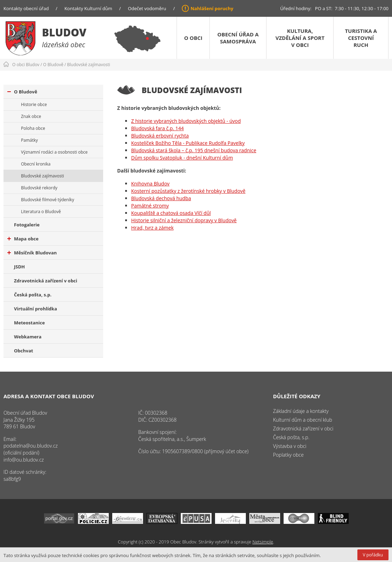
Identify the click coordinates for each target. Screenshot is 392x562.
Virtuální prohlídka (35, 309)
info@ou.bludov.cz (24, 460)
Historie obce (34, 104)
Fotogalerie (27, 225)
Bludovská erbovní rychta (160, 136)
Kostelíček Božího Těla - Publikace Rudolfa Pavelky (188, 143)
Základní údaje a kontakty (301, 411)
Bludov (64, 32)
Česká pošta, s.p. (33, 295)
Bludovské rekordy (39, 188)
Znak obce (31, 116)
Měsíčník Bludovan (32, 253)
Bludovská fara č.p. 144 (158, 128)
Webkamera (28, 337)
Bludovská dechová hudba (161, 198)
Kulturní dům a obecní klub (303, 420)
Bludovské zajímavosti (89, 65)
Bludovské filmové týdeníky (48, 200)
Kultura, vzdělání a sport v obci (300, 38)
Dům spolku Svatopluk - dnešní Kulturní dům (182, 158)
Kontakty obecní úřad (26, 8)
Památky (29, 140)
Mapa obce (23, 239)
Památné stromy (150, 206)
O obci (193, 38)
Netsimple (263, 542)
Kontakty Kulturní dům (88, 8)
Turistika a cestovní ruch (361, 38)
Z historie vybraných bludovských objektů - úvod (186, 121)
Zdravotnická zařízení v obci (46, 281)
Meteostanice (29, 323)
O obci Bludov (26, 65)
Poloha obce (33, 128)
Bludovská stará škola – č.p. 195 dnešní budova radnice (194, 150)
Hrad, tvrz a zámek (152, 228)
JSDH (19, 267)
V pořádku (373, 555)
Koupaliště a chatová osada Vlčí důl (171, 213)
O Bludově (53, 65)
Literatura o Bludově (41, 212)
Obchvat (24, 351)
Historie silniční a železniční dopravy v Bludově (184, 220)
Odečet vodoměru (147, 8)
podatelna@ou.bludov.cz (31, 446)
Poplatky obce (288, 455)
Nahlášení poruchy (212, 8)
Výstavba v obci (290, 446)
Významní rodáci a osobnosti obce (54, 152)
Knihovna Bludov (150, 184)
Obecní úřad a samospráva (238, 38)
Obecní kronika (36, 164)
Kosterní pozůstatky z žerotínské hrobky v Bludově (188, 191)
